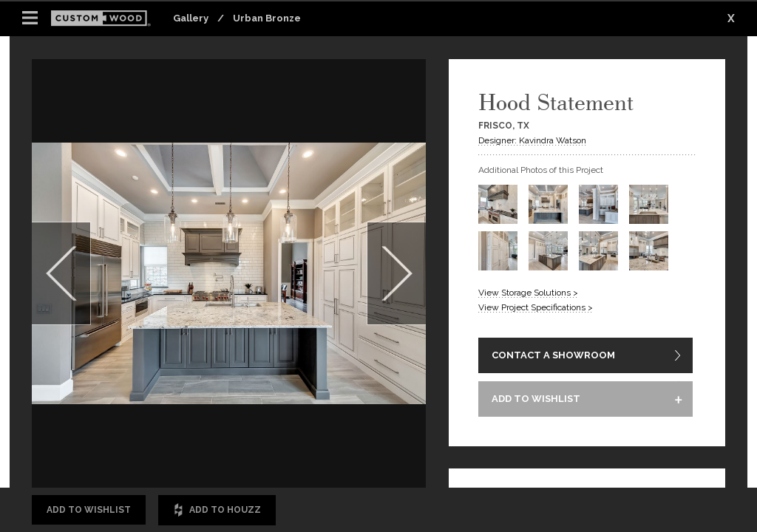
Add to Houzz (217, 510)
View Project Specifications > (536, 307)
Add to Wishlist (89, 510)
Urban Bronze (267, 18)
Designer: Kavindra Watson (532, 140)
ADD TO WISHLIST (536, 400)
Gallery (191, 18)
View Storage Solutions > (528, 293)
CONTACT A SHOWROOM (553, 356)
